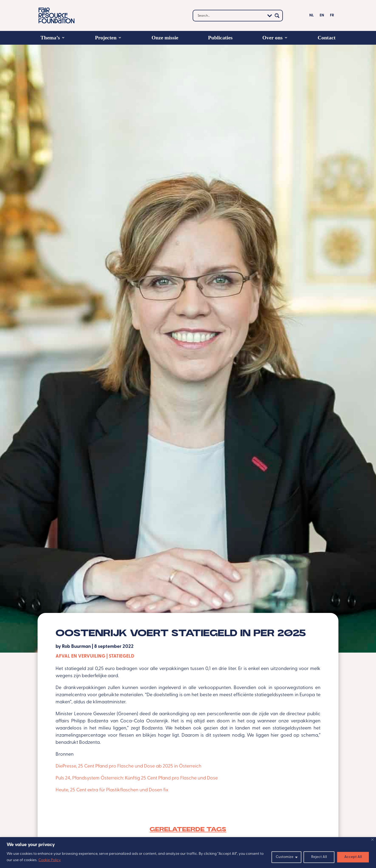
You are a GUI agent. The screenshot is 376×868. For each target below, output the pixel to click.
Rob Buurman (76, 647)
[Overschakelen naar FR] (332, 17)
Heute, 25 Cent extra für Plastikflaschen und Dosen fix (112, 790)
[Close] (372, 840)
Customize (285, 857)
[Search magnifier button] (277, 16)
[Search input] (231, 16)
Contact (327, 38)
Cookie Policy (50, 860)
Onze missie (165, 38)
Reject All (319, 857)
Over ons (273, 38)
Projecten (106, 38)
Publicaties (220, 38)
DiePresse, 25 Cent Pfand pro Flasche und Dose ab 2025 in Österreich (129, 766)
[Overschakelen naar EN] (322, 17)
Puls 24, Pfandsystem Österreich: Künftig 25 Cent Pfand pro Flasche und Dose (137, 778)
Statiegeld (121, 656)
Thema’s (50, 38)
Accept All (353, 857)
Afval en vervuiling (80, 656)
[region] (188, 853)
